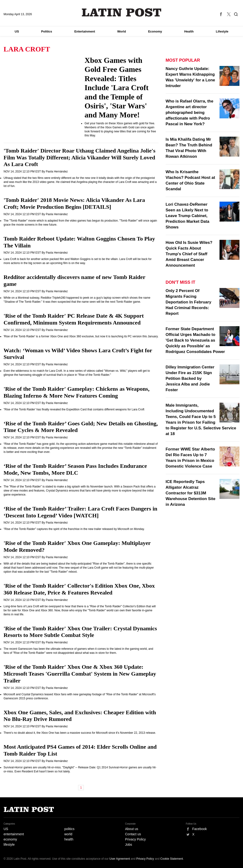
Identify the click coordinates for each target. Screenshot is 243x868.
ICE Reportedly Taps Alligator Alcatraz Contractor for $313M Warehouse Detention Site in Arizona (191, 493)
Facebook (199, 829)
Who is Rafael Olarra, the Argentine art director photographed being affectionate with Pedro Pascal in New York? (189, 113)
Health (189, 31)
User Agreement (120, 859)
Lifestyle (222, 31)
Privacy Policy (135, 839)
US (17, 31)
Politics (47, 31)
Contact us (133, 834)
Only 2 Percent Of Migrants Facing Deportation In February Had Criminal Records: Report (189, 302)
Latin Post (122, 12)
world (68, 834)
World (122, 31)
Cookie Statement (172, 859)
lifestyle (9, 845)
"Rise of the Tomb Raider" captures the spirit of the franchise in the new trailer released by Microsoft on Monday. (74, 529)
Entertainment (85, 31)
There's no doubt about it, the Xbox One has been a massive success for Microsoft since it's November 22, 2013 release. (80, 733)
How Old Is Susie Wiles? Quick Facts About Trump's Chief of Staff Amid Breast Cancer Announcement (189, 254)
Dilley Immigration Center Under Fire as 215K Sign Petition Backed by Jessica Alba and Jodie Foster (190, 378)
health (69, 839)
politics (69, 829)
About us (132, 829)
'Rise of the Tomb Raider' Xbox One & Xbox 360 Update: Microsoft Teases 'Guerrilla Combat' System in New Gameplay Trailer (80, 674)
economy (10, 839)
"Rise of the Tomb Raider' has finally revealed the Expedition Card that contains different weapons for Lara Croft (74, 409)
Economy (155, 31)
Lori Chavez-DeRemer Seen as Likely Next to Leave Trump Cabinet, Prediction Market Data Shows (187, 216)
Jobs (129, 845)
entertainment (14, 834)
